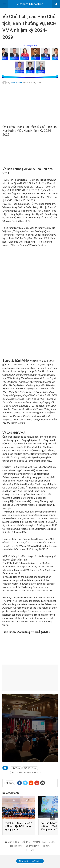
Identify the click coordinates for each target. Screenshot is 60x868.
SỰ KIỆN (46, 846)
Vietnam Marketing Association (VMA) (30, 5)
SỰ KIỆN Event (30, 768)
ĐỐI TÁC (26, 842)
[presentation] (52, 817)
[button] (4, 4)
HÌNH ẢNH (30, 850)
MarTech (16, 768)
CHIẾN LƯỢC (33, 846)
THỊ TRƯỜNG (16, 846)
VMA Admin (17, 82)
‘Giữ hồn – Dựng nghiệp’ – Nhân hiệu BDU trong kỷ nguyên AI (18, 826)
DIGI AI (52, 842)
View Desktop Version (30, 861)
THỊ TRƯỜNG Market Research (25, 772)
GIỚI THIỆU (12, 842)
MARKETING (39, 842)
